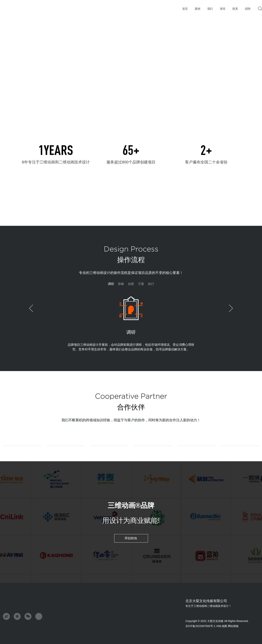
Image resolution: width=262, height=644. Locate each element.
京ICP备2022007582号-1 (201, 626)
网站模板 (233, 626)
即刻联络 (131, 538)
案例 (197, 9)
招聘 (248, 9)
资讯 (223, 9)
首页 (185, 9)
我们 (210, 9)
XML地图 (222, 626)
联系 (235, 9)
